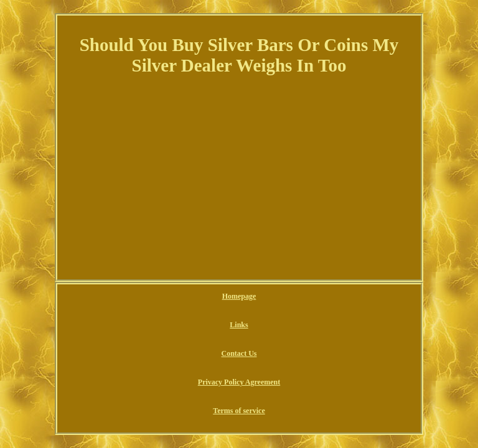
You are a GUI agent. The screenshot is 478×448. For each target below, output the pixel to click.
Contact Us (239, 353)
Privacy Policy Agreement (239, 382)
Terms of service (239, 411)
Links (239, 325)
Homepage (239, 296)
